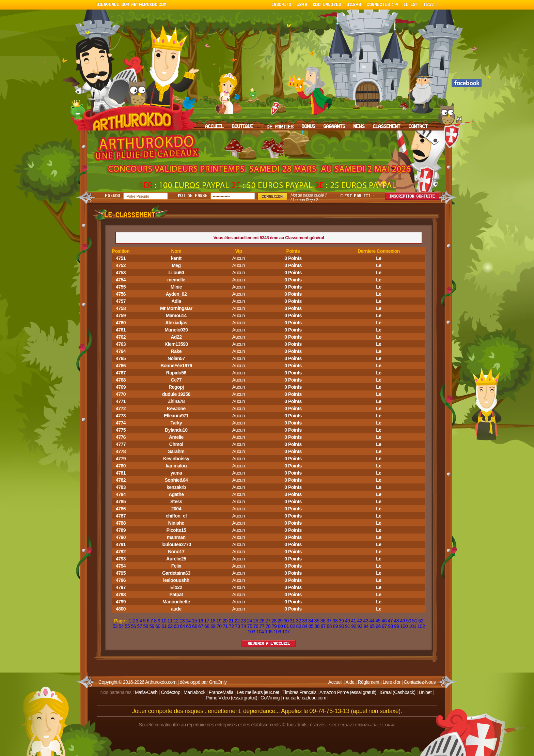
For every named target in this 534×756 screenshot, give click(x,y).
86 (317, 626)
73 (238, 626)
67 (201, 626)
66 (195, 626)
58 (146, 626)
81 (287, 626)
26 (262, 621)
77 (262, 626)
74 (244, 626)
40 (348, 621)
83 (299, 626)
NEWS (359, 127)
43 (366, 621)
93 (360, 626)
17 (207, 621)
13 (182, 621)
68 (207, 626)
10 (164, 621)
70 (219, 626)
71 (225, 626)
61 (164, 626)
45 (378, 621)
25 (256, 621)
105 (269, 632)
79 (274, 626)
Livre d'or (392, 682)
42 (360, 621)
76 (256, 626)
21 (231, 621)
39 (341, 621)
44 (372, 621)
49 (402, 621)
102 (421, 626)
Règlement (368, 682)
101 (412, 626)
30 (286, 621)
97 (384, 626)
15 (194, 621)
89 (335, 626)
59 (152, 626)
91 (348, 626)
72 (231, 626)
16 (200, 621)
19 (219, 621)
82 (293, 626)
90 (341, 626)
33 (305, 621)
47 (390, 621)
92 (354, 626)
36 (323, 621)
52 (421, 621)
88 (329, 626)
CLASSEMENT (387, 127)
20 (225, 621)
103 (252, 632)
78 (268, 626)
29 (280, 621)
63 (176, 626)
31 (292, 621)
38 (335, 621)
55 (127, 626)
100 (404, 626)
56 (133, 626)
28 (274, 621)
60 (158, 626)
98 (390, 626)
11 (170, 621)
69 (213, 626)
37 (329, 621)
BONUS (309, 127)
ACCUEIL (215, 127)
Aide (350, 682)
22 (237, 621)
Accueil (335, 682)
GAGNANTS (334, 127)
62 (170, 626)
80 (280, 626)
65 (189, 626)
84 (305, 626)
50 (409, 621)
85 (311, 626)
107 (286, 632)
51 (415, 621)
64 (182, 626)
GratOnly (218, 682)
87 (323, 626)
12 (176, 621)
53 (115, 626)
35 (317, 621)
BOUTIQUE (243, 127)
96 (378, 626)
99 (397, 626)
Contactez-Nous (420, 682)
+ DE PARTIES (278, 127)
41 (354, 621)
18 (213, 621)
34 (311, 621)
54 (121, 626)
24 (249, 621)
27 (268, 621)
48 (396, 621)
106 (277, 632)
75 (250, 626)
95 (372, 626)
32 (299, 621)
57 (139, 626)
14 (189, 621)
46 (384, 621)
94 (366, 626)
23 (243, 621)
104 (260, 632)
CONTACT (418, 127)
